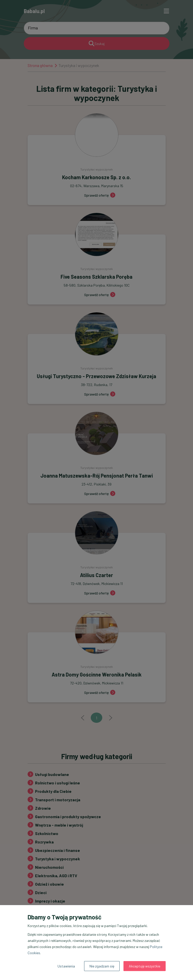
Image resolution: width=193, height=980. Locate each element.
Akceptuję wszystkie (145, 966)
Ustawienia (66, 966)
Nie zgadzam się (102, 966)
